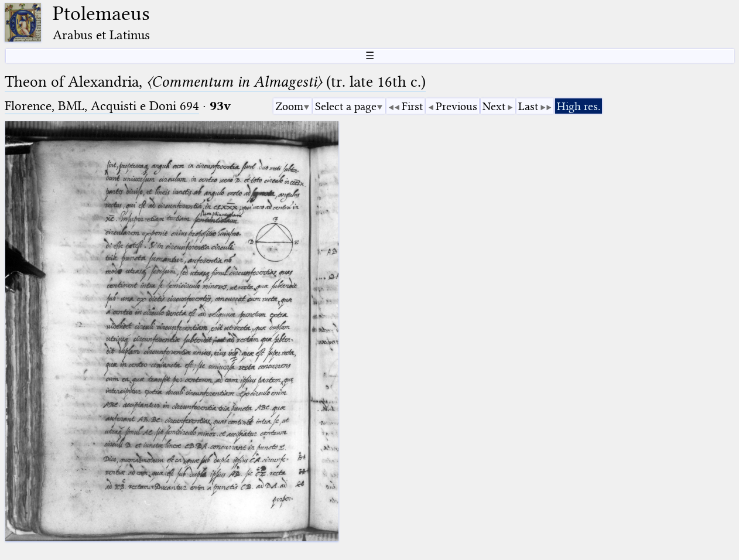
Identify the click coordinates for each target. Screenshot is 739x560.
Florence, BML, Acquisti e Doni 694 (102, 106)
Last (528, 106)
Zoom (289, 106)
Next (494, 106)
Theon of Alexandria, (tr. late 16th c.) (215, 82)
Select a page (346, 106)
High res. (579, 106)
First (412, 106)
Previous (456, 106)
